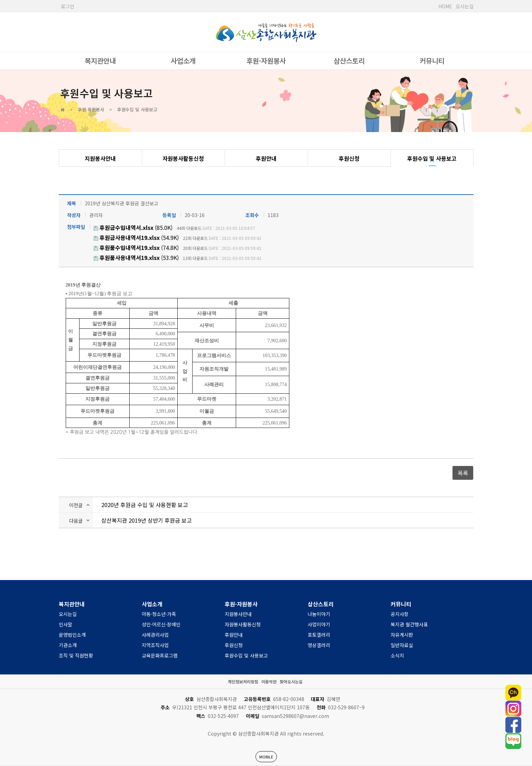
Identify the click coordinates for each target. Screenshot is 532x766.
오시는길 (465, 6)
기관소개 (68, 645)
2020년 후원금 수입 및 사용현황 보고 (145, 505)
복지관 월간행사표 (409, 624)
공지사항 (400, 614)
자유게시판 (402, 635)
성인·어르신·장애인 (161, 624)
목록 (463, 473)
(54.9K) (136, 237)
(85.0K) (133, 227)
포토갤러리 (319, 635)
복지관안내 (100, 61)
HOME (445, 6)
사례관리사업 (155, 635)
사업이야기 (319, 624)
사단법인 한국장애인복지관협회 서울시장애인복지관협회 (266, 32)
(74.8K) (136, 247)
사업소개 (183, 61)
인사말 (66, 624)
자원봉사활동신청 (183, 158)
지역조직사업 (155, 645)
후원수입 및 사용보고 (432, 158)
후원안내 (266, 158)
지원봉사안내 (100, 158)
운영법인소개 (72, 635)
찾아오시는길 (291, 681)
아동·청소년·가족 (159, 614)
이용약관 (269, 681)
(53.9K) (136, 258)
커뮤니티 (432, 61)
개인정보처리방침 (243, 681)
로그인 (68, 6)
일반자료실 (402, 645)
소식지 (397, 655)
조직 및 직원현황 (76, 655)
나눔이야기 (319, 614)
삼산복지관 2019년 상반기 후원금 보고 (147, 520)
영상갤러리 (319, 645)
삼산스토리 (349, 61)
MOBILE (266, 757)
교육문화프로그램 (160, 655)
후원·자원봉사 (266, 61)
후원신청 (349, 158)
